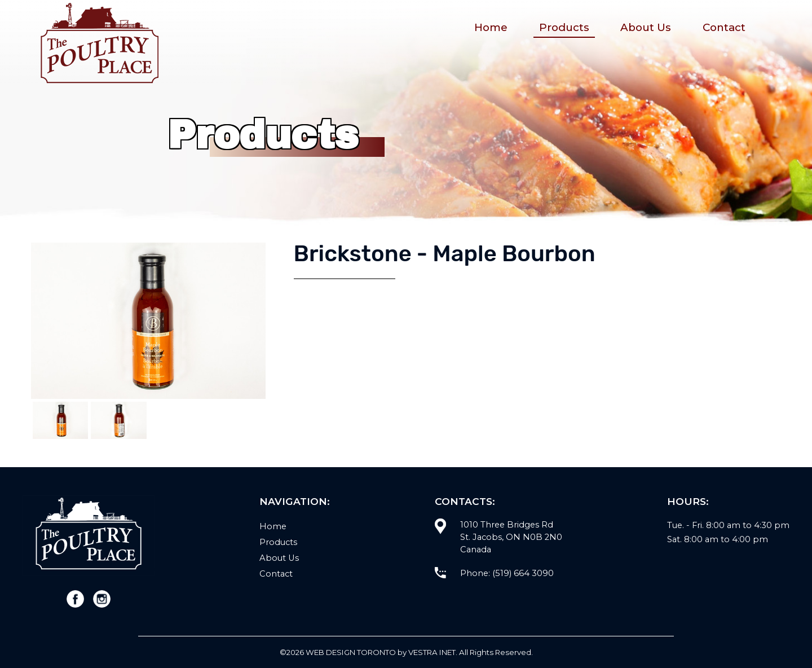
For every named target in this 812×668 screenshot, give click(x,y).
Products (564, 27)
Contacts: (465, 501)
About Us (646, 27)
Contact (724, 27)
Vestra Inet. (433, 652)
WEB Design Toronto (351, 652)
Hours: (688, 501)
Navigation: (295, 501)
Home (491, 27)
